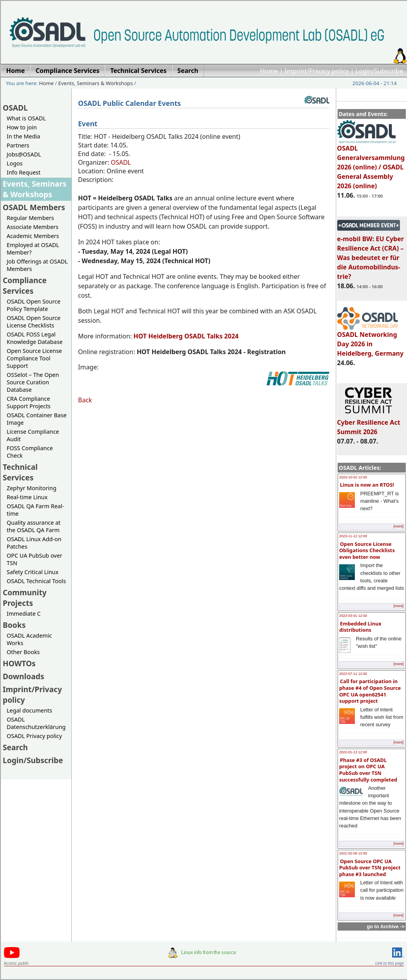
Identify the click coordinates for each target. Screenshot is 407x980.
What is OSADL (26, 118)
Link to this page (390, 963)
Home (269, 71)
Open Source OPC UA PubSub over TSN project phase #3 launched (370, 868)
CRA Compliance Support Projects (29, 402)
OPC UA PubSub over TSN (35, 559)
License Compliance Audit (33, 435)
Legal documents (29, 710)
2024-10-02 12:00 (353, 477)
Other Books (23, 652)
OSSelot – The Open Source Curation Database (33, 382)
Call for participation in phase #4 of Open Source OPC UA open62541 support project (370, 691)
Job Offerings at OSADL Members (37, 265)
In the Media (23, 136)
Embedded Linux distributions (360, 627)
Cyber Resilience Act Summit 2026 (369, 424)
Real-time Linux (27, 497)
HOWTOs (19, 663)
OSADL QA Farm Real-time (35, 510)
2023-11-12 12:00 (353, 536)
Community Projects (25, 598)
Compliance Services (25, 285)
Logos (15, 163)
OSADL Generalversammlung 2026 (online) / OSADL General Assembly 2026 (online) (371, 164)
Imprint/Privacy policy (317, 71)
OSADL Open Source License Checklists (34, 322)
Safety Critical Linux (33, 572)
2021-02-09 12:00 (353, 853)
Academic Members (33, 236)
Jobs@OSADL (24, 154)
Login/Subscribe (379, 71)
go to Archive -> (386, 926)
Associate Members (33, 227)
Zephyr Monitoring (32, 488)
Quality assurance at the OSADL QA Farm (34, 526)
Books (14, 625)
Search (15, 747)
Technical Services (20, 472)
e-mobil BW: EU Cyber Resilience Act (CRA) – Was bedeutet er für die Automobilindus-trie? (371, 254)
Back (85, 400)
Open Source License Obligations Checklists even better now (367, 550)
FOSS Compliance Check (30, 452)
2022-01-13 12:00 (353, 752)
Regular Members (30, 218)
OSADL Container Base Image (37, 419)
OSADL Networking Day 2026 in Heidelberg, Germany (371, 340)
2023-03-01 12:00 (353, 616)
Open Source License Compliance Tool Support (34, 358)
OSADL (15, 108)
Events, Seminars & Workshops (96, 83)
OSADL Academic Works (29, 639)
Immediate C (24, 614)
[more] (398, 526)
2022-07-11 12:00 (353, 674)
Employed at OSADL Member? (33, 249)
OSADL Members (34, 207)
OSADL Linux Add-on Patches (34, 543)
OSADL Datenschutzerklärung (36, 723)
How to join (22, 127)
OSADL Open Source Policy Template (34, 305)
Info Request (24, 172)
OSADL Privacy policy (34, 736)
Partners (18, 145)
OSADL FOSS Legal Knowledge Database (35, 338)
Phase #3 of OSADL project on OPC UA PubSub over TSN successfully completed (368, 770)
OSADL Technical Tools (36, 581)
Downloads (24, 676)
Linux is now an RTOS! (367, 485)
